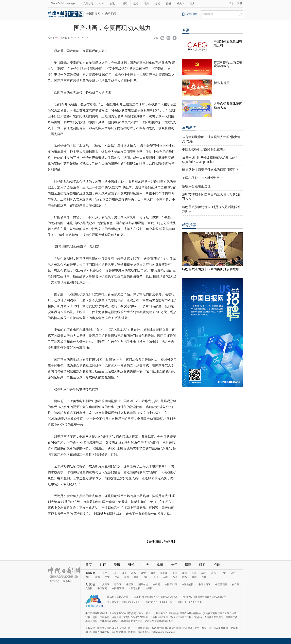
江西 (214, 573)
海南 (127, 577)
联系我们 (68, 581)
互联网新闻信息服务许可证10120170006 (156, 597)
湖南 (97, 577)
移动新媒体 (191, 14)
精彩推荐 (189, 225)
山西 (134, 573)
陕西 (185, 577)
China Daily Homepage (63, 3)
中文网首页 (87, 4)
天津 (114, 573)
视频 (147, 4)
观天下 (180, 4)
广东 (107, 577)
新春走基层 (222, 83)
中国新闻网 (118, 588)
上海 (175, 573)
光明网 (89, 588)
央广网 (236, 584)
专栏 (158, 4)
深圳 (204, 577)
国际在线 (143, 584)
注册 (240, 3)
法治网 (149, 588)
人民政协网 (135, 588)
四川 (146, 577)
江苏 (184, 573)
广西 (117, 577)
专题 (186, 30)
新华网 (118, 584)
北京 (105, 573)
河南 (233, 573)
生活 (136, 4)
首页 (89, 565)
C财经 (124, 4)
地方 (193, 4)
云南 (165, 577)
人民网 (106, 584)
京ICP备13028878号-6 (190, 602)
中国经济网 (188, 584)
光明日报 (65, 38)
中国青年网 (171, 584)
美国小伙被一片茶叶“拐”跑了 (202, 178)
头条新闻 (111, 13)
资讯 (112, 4)
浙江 (194, 573)
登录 (231, 3)
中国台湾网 (204, 584)
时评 (101, 4)
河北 (124, 573)
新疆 (194, 577)
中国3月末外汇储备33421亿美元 (204, 149)
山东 (223, 573)
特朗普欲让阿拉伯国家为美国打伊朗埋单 (211, 269)
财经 (131, 565)
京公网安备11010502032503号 (123, 602)
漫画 (188, 565)
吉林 (153, 573)
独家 (202, 565)
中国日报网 (93, 13)
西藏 (175, 577)
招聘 (217, 565)
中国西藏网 (221, 584)
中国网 (130, 584)
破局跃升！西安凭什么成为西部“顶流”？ (210, 170)
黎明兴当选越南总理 (196, 186)
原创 (168, 4)
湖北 (88, 577)
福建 (204, 573)
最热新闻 (189, 127)
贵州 (156, 577)
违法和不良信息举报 (118, 597)
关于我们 (54, 581)
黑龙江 (164, 573)
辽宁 (143, 573)
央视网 (156, 584)
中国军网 (102, 588)
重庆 (136, 577)
